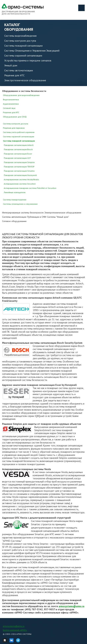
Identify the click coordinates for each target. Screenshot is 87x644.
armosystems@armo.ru (71, 606)
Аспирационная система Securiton (20, 184)
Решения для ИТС (14, 75)
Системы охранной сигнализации (23, 55)
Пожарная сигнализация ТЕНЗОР (19, 167)
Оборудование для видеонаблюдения (21, 95)
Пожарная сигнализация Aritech (19, 145)
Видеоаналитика (11, 100)
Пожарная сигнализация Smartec (19, 171)
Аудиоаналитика (11, 104)
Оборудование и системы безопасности (24, 91)
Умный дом (11, 65)
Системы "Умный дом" (58, 217)
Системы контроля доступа (20, 41)
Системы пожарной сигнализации (23, 46)
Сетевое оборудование (14, 221)
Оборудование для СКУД (15, 117)
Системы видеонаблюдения (20, 36)
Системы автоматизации (19, 70)
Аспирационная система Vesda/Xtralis (21, 179)
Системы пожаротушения (15, 200)
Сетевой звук (9, 108)
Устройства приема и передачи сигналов (28, 60)
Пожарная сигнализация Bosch (18, 149)
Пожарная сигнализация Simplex (19, 162)
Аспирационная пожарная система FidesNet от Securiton (30, 188)
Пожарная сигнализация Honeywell (20, 175)
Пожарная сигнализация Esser (18, 154)
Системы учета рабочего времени (19, 132)
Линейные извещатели (15, 192)
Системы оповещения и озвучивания (20, 204)
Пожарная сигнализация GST (17, 158)
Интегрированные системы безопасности (23, 213)
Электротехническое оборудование (25, 80)
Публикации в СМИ (37, 217)
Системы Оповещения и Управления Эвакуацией (32, 51)
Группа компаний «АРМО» (15, 630)
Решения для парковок (14, 128)
